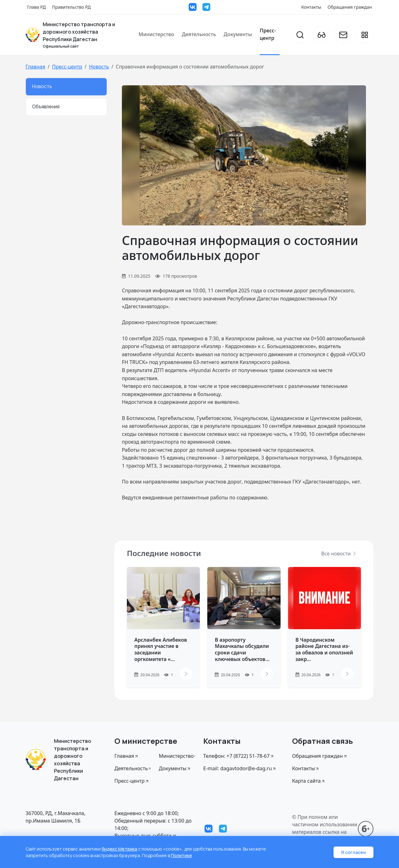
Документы (238, 34)
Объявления (46, 107)
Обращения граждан (350, 7)
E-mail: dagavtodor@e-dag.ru (240, 768)
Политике (181, 855)
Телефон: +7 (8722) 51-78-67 (239, 756)
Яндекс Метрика (119, 849)
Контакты (311, 7)
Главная (35, 67)
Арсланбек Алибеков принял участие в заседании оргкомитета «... (161, 649)
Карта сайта (309, 781)
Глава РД (36, 7)
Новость (99, 67)
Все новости (339, 554)
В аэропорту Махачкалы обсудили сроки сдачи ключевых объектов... (242, 649)
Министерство (156, 34)
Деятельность (199, 34)
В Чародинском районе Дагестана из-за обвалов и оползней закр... (324, 649)
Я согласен (353, 852)
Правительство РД (71, 7)
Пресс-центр (268, 34)
